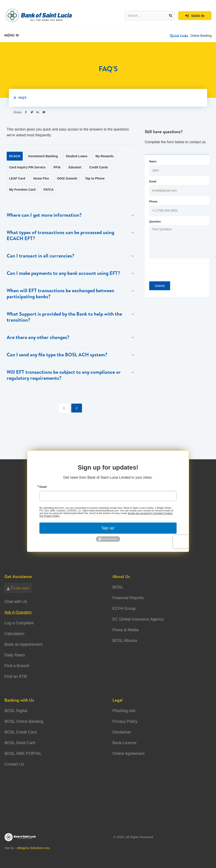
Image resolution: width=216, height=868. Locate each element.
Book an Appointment (23, 644)
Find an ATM (16, 676)
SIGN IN (195, 16)
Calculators (14, 634)
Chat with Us (16, 602)
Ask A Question (18, 612)
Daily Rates (15, 655)
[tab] (15, 156)
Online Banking (201, 36)
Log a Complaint (19, 623)
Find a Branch (17, 666)
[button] (179, 36)
